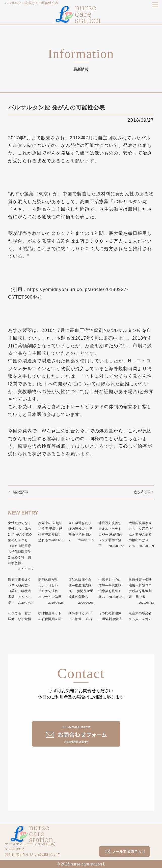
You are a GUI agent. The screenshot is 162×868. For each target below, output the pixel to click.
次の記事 (142, 492)
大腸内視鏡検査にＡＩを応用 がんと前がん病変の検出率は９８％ (141, 534)
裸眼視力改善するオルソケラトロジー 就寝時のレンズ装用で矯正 (110, 534)
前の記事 (20, 492)
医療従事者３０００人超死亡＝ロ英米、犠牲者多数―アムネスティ (20, 591)
